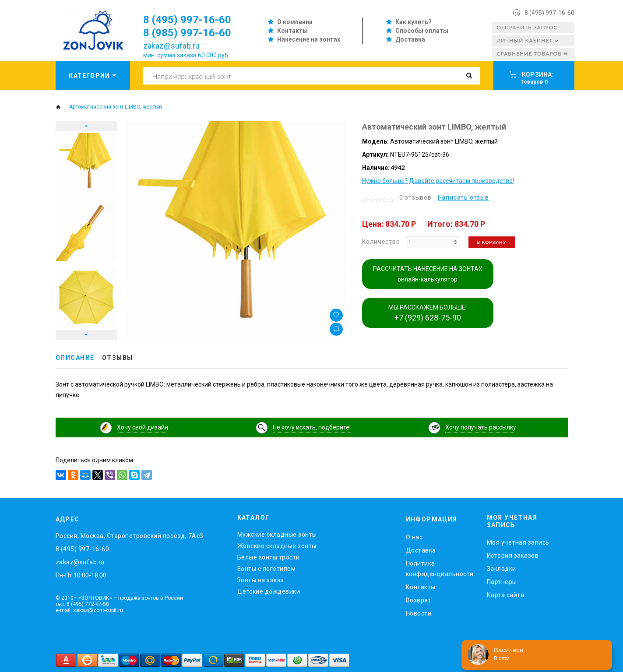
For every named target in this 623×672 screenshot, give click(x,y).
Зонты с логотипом (267, 569)
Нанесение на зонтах (309, 39)
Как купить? (414, 22)
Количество (381, 242)
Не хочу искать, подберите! (312, 427)
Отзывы (118, 358)
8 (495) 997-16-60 (549, 13)
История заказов (513, 556)
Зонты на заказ (261, 580)
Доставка (410, 39)
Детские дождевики (269, 591)
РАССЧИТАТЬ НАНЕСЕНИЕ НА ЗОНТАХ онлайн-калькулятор (428, 274)
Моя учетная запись (518, 542)
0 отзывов (415, 197)
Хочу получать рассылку (481, 427)
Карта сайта (506, 595)
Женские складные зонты (277, 546)
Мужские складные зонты (277, 535)
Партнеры (502, 582)
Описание (75, 358)
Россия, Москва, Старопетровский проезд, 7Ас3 (130, 536)
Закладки (502, 569)
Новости (419, 613)
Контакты (292, 31)
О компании (295, 22)
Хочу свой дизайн (143, 427)
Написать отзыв (463, 197)
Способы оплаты (422, 31)
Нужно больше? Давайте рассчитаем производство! (438, 181)
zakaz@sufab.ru (171, 46)
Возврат (419, 600)
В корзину (492, 242)
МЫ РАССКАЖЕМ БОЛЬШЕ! (428, 313)
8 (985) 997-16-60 (187, 33)
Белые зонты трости (269, 557)
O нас (414, 537)
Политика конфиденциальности (440, 569)
